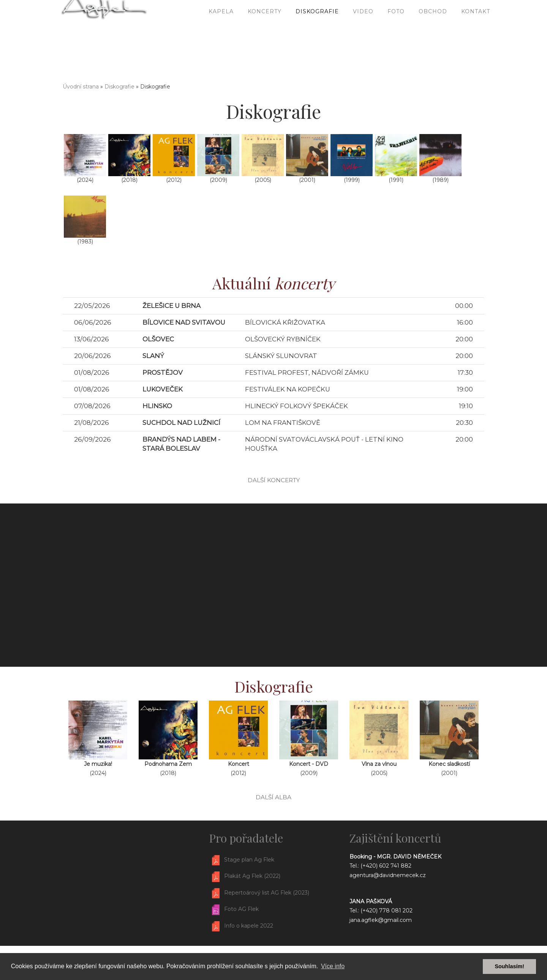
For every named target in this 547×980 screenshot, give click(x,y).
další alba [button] (273, 797)
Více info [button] (333, 966)
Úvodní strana (81, 87)
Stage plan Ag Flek (249, 860)
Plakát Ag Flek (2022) (252, 876)
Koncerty (265, 38)
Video (363, 38)
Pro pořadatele (246, 838)
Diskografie (317, 38)
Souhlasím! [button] (509, 966)
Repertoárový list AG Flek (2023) (267, 893)
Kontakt (476, 38)
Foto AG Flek (241, 909)
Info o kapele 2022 (249, 926)
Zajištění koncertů (395, 838)
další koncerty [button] (274, 480)
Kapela (221, 38)
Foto (396, 38)
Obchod (433, 38)
